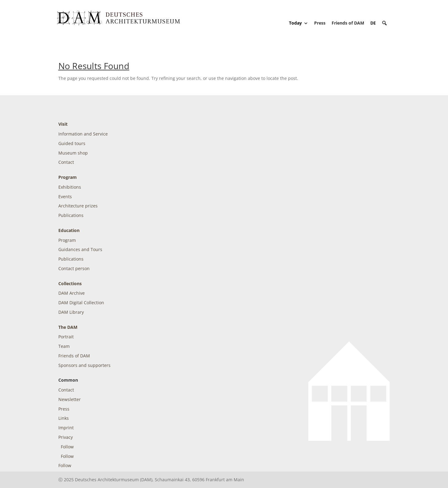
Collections (70, 283)
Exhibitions (70, 187)
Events (65, 197)
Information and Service (83, 134)
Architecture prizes (78, 206)
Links (64, 418)
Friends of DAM (348, 23)
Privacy (66, 437)
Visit (63, 124)
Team (64, 346)
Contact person (74, 268)
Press (320, 23)
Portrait (66, 337)
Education (69, 230)
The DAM (68, 327)
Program (68, 177)
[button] (384, 23)
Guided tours (72, 143)
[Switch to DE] (373, 23)
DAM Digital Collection (81, 303)
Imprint (66, 428)
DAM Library (71, 312)
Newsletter (70, 399)
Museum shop (73, 153)
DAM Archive (72, 293)
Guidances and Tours (80, 249)
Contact (66, 162)
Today (298, 23)
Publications (71, 215)
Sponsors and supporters (84, 365)
